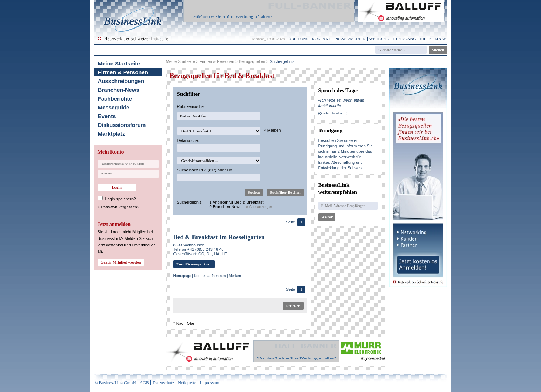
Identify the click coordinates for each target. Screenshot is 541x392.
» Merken (273, 130)
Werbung (379, 39)
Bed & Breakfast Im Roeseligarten (219, 237)
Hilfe (425, 39)
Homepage (182, 276)
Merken (235, 276)
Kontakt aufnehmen (210, 276)
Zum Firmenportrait (194, 264)
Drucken (293, 306)
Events (107, 116)
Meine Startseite (119, 63)
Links (440, 39)
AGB (144, 383)
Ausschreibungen (121, 81)
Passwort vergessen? (120, 207)
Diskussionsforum (122, 125)
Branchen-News (119, 90)
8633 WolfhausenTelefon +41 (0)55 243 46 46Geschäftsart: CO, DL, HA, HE (200, 249)
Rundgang (404, 39)
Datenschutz (163, 383)
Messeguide (114, 107)
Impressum (209, 383)
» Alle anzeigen (260, 207)
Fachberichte (115, 99)
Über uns (298, 39)
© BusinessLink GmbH (115, 383)
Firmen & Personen (123, 72)
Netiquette (187, 383)
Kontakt (321, 39)
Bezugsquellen (252, 61)
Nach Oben (187, 323)
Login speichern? (121, 199)
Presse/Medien (350, 39)
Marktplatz (112, 134)
